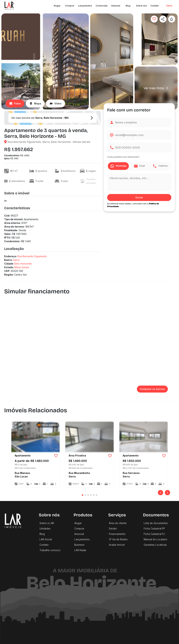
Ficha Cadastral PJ (154, 534)
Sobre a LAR (47, 523)
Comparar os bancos (152, 389)
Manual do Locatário (155, 539)
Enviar (139, 198)
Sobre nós (141, 6)
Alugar (57, 6)
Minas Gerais (22, 267)
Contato (155, 6)
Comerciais (102, 6)
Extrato (113, 528)
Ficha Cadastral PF (154, 528)
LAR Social (46, 539)
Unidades (45, 528)
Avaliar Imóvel (117, 545)
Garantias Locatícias (155, 545)
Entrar (169, 6)
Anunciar (116, 6)
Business (79, 545)
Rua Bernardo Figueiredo (32, 256)
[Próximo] (167, 493)
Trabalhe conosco (50, 550)
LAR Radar (80, 550)
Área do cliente (118, 523)
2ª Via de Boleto (118, 539)
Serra (16, 260)
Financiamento (117, 534)
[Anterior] (160, 493)
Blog (128, 6)
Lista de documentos (156, 523)
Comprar (70, 6)
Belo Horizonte (23, 264)
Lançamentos (85, 6)
